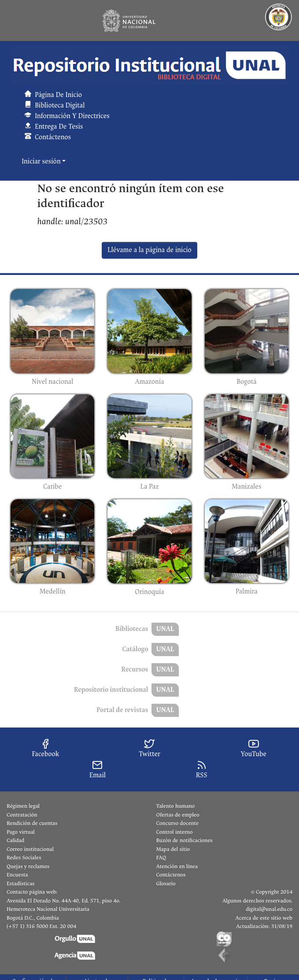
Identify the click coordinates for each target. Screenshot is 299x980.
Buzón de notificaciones (185, 840)
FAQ (161, 857)
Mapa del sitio (173, 849)
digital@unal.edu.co (269, 909)
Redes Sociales (24, 857)
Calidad (15, 840)
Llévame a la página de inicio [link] (149, 250)
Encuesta (17, 875)
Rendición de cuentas (32, 823)
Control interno (175, 832)
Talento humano (176, 806)
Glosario (166, 883)
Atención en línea (177, 866)
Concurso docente (178, 823)
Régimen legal (23, 806)
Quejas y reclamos (28, 866)
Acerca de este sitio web (264, 918)
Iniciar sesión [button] (42, 161)
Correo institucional (30, 849)
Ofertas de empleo (178, 815)
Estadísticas (20, 883)
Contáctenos (171, 875)
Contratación (22, 815)
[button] (149, 65)
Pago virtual (21, 832)
